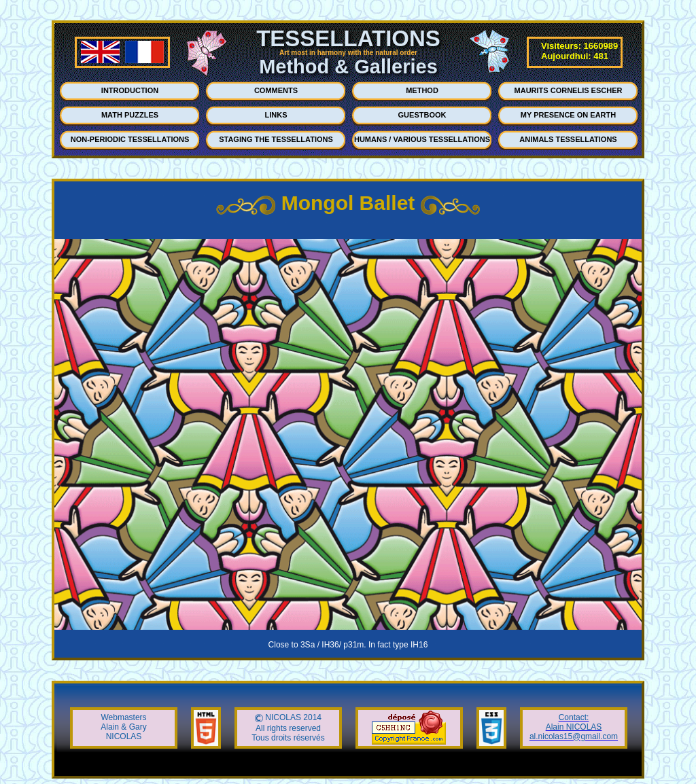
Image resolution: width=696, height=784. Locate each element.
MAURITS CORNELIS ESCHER (569, 90)
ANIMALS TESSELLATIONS (568, 139)
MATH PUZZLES (130, 115)
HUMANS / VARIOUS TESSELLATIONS (422, 139)
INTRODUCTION (130, 90)
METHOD (422, 90)
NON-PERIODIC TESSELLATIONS (130, 139)
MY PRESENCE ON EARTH (568, 115)
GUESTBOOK (422, 115)
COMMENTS (276, 90)
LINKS (276, 115)
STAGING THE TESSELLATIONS (276, 139)
